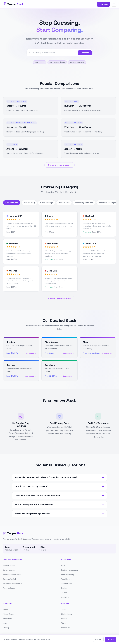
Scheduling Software (84, 203)
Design (64, 588)
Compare (85, 53)
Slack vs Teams (9, 565)
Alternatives (8, 619)
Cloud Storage (47, 203)
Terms (64, 623)
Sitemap (6, 628)
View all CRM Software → (60, 298)
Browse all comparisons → (59, 165)
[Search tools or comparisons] (55, 53)
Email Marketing (68, 574)
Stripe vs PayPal (9, 579)
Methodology (67, 614)
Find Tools (103, 4)
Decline (98, 639)
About (64, 610)
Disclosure (66, 628)
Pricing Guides (8, 614)
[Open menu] (114, 4)
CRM (63, 565)
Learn (5, 623)
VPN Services (67, 584)
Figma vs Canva (9, 588)
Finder (5, 610)
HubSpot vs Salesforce (12, 574)
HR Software (64, 203)
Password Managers (108, 203)
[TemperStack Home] (13, 4)
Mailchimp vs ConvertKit (12, 584)
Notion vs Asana (9, 570)
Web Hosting (29, 203)
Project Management (70, 570)
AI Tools (64, 593)
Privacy (64, 619)
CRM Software (12, 203)
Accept (111, 639)
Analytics (65, 597)
